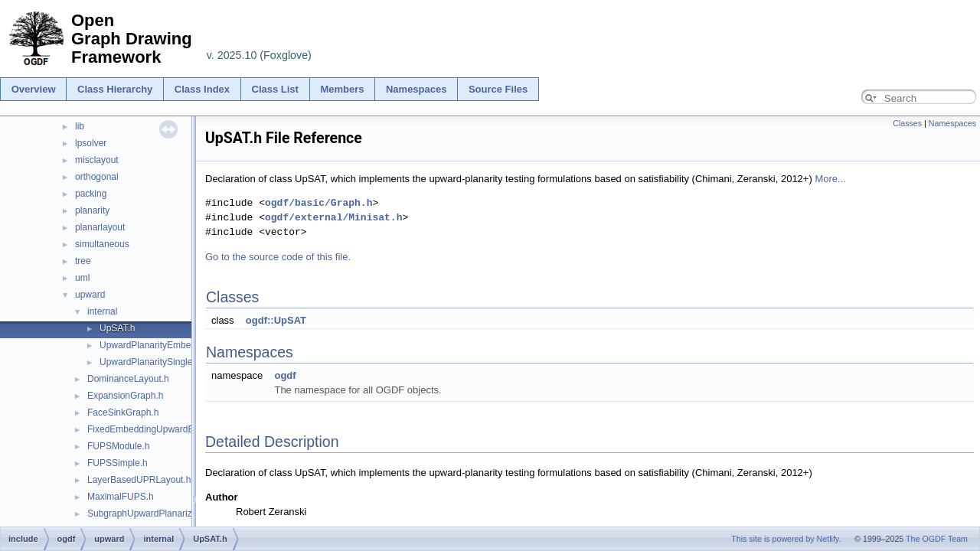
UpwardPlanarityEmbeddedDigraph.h (175, 345)
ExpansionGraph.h (125, 396)
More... (830, 179)
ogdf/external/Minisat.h (333, 217)
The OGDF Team (937, 539)
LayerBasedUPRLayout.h (139, 480)
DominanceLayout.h (128, 379)
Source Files (498, 89)
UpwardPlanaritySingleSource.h (164, 362)
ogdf (285, 375)
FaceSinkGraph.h (123, 412)
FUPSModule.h (118, 446)
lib (80, 126)
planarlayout (100, 227)
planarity (92, 210)
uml (82, 278)
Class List (275, 89)
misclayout (97, 160)
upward (90, 295)
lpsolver (91, 143)
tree (83, 261)
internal (102, 311)
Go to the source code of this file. (278, 257)
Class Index (202, 89)
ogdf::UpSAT (276, 320)
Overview (34, 89)
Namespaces (416, 89)
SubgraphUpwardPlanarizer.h (147, 514)
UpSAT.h (117, 328)
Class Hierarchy (115, 89)
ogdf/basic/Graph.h (318, 203)
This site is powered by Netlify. (786, 539)
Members (342, 89)
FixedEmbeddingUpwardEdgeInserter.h (167, 429)
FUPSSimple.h (118, 463)
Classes (907, 123)
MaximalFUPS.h (121, 497)
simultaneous (102, 244)
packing (91, 194)
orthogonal (97, 177)
